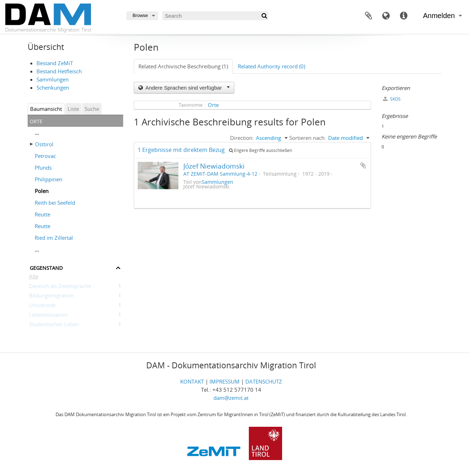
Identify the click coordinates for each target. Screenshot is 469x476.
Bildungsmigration (52, 297)
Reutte (42, 214)
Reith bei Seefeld (55, 203)
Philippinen (48, 179)
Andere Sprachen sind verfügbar (187, 88)
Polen (42, 191)
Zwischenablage (368, 16)
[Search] (215, 16)
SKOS (392, 99)
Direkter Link (404, 16)
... (37, 132)
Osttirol (44, 144)
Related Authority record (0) (271, 66)
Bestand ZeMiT (55, 63)
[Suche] (264, 16)
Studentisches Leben (54, 325)
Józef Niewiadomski (214, 166)
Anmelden (439, 16)
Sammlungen (53, 79)
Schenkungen (53, 87)
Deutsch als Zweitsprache (60, 287)
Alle (34, 278)
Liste (73, 109)
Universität (42, 306)
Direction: (242, 138)
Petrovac (45, 156)
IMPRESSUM (225, 381)
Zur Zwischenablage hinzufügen (363, 165)
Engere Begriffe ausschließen (261, 150)
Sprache (386, 16)
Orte (213, 105)
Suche (92, 109)
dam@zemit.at (231, 398)
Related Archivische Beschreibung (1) (183, 66)
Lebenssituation (48, 316)
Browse (140, 15)
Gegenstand (46, 267)
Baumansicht (46, 109)
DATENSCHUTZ (264, 381)
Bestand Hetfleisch (59, 71)
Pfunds (43, 168)
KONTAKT (192, 381)
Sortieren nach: (308, 138)
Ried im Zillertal (54, 238)
